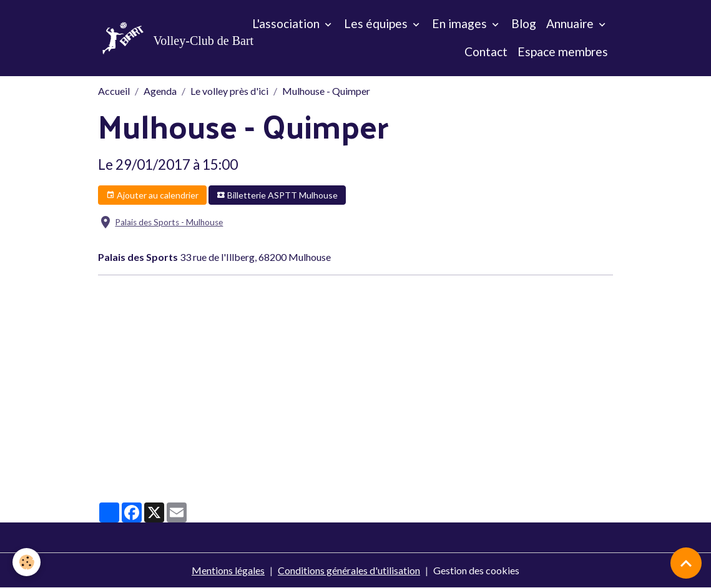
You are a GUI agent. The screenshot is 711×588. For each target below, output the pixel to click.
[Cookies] (27, 562)
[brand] (156, 38)
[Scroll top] (686, 563)
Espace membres (563, 51)
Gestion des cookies (476, 570)
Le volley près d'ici (229, 91)
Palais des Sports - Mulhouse (169, 222)
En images (461, 23)
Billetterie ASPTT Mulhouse (277, 195)
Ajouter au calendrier (152, 195)
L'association (287, 23)
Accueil (114, 91)
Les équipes (377, 23)
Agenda (160, 91)
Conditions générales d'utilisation (349, 570)
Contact (486, 51)
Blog (524, 23)
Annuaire (571, 23)
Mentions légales (228, 570)
